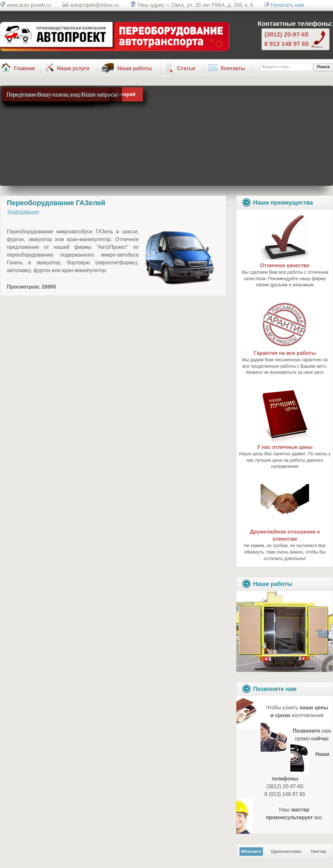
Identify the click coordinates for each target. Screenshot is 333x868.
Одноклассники (286, 852)
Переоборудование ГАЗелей (56, 203)
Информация (23, 212)
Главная (24, 68)
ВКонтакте (251, 852)
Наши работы (135, 68)
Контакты (233, 68)
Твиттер (318, 852)
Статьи (186, 68)
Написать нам (287, 5)
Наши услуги (73, 68)
